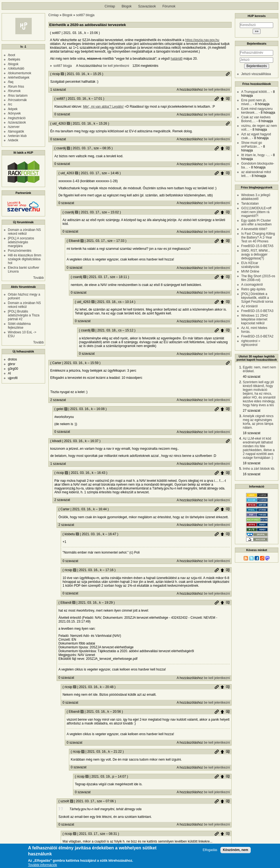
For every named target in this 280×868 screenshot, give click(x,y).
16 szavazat (252, 474)
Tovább (38, 278)
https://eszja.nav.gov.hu (202, 40)
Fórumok (169, 6)
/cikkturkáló (16, 68)
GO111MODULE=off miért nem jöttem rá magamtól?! (256, 212)
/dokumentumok (20, 73)
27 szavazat (252, 411)
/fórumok (14, 91)
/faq (11, 82)
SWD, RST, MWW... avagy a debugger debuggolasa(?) (256, 254)
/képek (13, 109)
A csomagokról (252, 285)
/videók (13, 140)
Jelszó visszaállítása (256, 74)
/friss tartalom (18, 96)
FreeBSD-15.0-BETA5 (257, 246)
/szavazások (17, 122)
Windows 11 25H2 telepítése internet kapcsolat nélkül (254, 319)
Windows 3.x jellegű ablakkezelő (256, 197)
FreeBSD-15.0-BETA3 (257, 311)
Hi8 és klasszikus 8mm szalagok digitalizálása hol (25, 259)
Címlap (110, 6)
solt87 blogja (85, 15)
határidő (177, 59)
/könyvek (14, 113)
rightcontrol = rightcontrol (251, 343)
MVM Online (250, 271)
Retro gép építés (253, 289)
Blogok (127, 6)
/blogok (13, 64)
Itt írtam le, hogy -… (256, 155)
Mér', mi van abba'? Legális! (103, 107)
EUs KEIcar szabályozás (250, 265)
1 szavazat (58, 90)
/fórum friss (16, 87)
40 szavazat (252, 377)
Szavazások (147, 6)
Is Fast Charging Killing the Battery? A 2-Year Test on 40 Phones (258, 237)
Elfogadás (210, 852)
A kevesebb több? (254, 229)
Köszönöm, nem (236, 852)
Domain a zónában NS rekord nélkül (24, 232)
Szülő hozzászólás (222, 99)
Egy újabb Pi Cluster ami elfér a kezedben (256, 222)
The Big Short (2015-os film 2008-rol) (258, 278)
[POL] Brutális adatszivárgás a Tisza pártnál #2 (24, 315)
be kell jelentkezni (116, 66)
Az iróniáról (249, 306)
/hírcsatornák (17, 100)
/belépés (14, 59)
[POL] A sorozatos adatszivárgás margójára (21, 242)
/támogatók (16, 131)
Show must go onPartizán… (252, 145)
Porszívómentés (20, 251)
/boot (12, 55)
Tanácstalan (250, 204)
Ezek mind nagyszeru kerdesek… (257, 111)
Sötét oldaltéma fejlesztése (19, 326)
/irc (10, 104)
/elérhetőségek (19, 78)
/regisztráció (17, 118)
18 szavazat (252, 433)
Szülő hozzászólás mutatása (228, 99)
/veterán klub (17, 136)
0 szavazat (62, 114)
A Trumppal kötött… (256, 92)
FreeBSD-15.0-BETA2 (257, 336)
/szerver (14, 127)
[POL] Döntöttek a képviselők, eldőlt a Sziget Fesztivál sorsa (257, 298)
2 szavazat (58, 400)
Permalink (228, 74)
